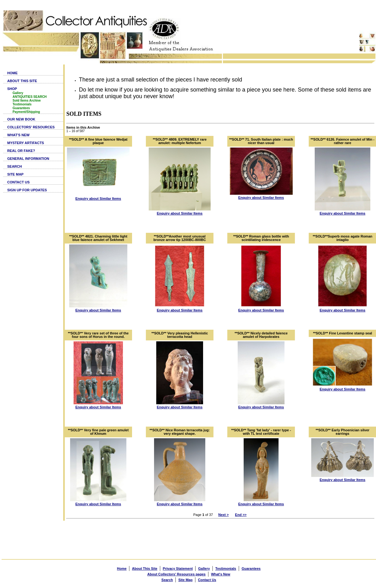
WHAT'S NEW (18, 135)
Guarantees (21, 108)
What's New (221, 574)
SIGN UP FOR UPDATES (27, 190)
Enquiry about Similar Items (98, 199)
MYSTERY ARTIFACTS (26, 143)
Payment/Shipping (26, 112)
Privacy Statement (178, 568)
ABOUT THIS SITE (22, 81)
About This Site (145, 568)
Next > (223, 515)
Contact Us (207, 580)
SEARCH (14, 166)
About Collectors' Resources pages (177, 574)
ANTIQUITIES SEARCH (30, 97)
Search (167, 580)
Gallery (18, 93)
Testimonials (22, 104)
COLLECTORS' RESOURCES (31, 127)
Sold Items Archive (27, 101)
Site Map (185, 580)
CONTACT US (18, 182)
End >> (241, 515)
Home (122, 568)
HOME (12, 73)
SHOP (12, 89)
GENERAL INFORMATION (28, 159)
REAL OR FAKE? (21, 151)
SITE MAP (15, 174)
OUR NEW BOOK (21, 119)
